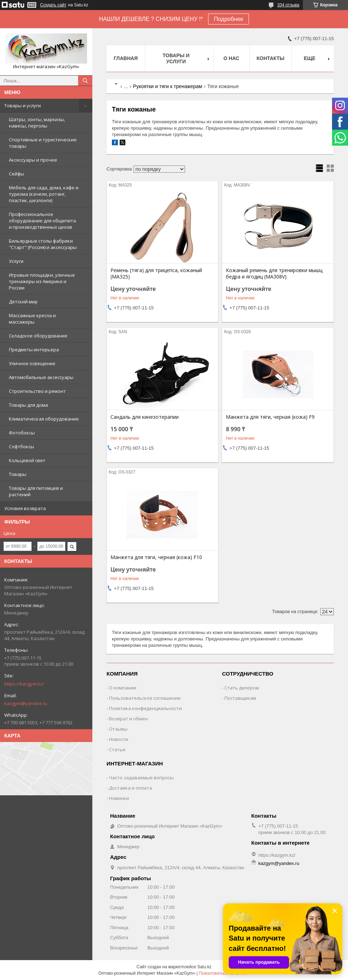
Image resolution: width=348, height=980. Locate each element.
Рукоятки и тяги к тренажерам (168, 86)
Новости (119, 739)
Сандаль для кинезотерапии (145, 417)
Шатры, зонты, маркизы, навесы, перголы (37, 123)
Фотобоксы (22, 433)
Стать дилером (242, 688)
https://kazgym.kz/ (24, 684)
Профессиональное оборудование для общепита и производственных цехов (42, 221)
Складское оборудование (38, 336)
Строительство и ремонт (37, 391)
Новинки (119, 798)
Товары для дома (28, 405)
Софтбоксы (21, 446)
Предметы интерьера (34, 350)
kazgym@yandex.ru (26, 703)
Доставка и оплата (130, 788)
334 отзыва (288, 5)
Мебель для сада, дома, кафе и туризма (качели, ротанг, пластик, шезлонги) (44, 194)
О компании (123, 688)
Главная (126, 58)
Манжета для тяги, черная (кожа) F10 (156, 557)
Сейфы (17, 174)
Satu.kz (204, 967)
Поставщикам (240, 698)
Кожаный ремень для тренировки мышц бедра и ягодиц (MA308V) (274, 274)
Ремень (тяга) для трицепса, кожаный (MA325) (156, 274)
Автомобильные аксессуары (41, 377)
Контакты (271, 58)
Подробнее (229, 19)
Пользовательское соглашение (145, 698)
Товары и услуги (23, 105)
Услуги (16, 261)
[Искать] (85, 81)
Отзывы (118, 729)
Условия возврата (25, 508)
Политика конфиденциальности (145, 708)
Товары (18, 474)
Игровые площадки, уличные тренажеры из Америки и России (42, 281)
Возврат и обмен (128, 719)
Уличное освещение (32, 363)
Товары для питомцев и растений (36, 491)
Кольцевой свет (27, 460)
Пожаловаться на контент (224, 973)
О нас (231, 58)
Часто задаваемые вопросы (141, 778)
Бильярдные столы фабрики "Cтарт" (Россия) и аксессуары (43, 244)
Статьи (117, 749)
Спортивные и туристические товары (43, 143)
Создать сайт (53, 5)
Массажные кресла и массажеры (32, 319)
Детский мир (23, 302)
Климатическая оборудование (44, 419)
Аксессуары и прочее (33, 160)
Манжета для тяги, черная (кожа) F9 (270, 417)
